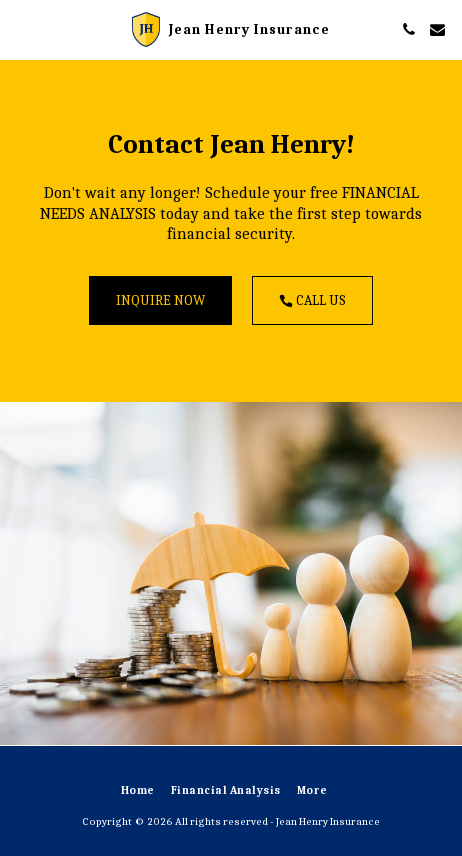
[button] (22, 28)
